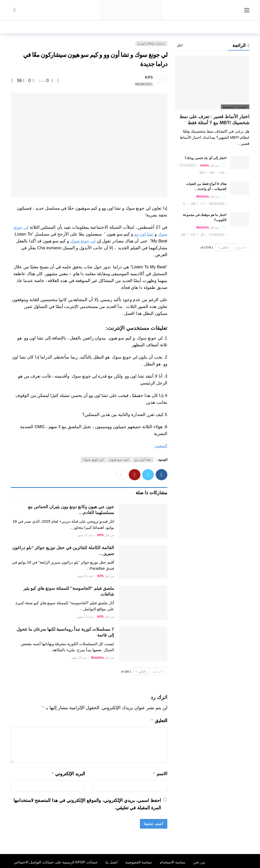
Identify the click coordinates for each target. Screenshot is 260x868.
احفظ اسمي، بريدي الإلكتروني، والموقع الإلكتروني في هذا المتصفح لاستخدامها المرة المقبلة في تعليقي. (87, 803)
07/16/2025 (218, 235)
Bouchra (97, 658)
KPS (149, 77)
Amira (204, 165)
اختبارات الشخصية (235, 107)
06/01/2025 (218, 204)
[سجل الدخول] (14, 10)
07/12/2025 (189, 165)
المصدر (161, 446)
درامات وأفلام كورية (151, 43)
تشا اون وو (144, 234)
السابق (159, 672)
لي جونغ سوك (83, 241)
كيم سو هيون (119, 460)
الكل (180, 45)
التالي (141, 672)
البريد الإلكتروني (68, 773)
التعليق (159, 720)
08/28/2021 (144, 84)
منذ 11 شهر (86, 535)
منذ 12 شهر (80, 658)
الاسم (160, 773)
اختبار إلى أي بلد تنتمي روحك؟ (206, 158)
